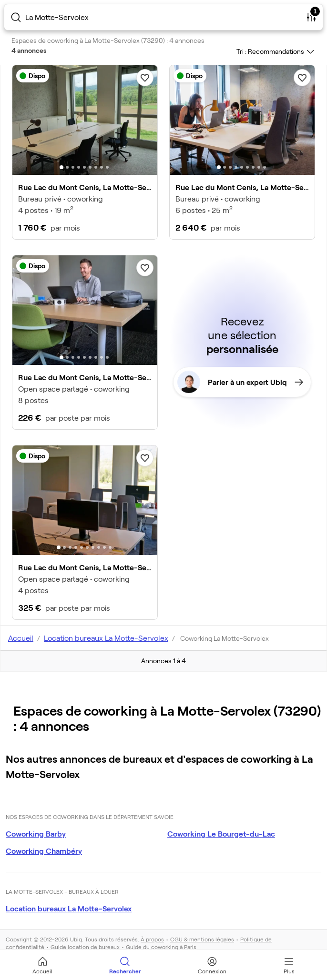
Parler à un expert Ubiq (240, 382)
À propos (152, 939)
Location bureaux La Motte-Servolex (69, 908)
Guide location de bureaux (85, 947)
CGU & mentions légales (202, 939)
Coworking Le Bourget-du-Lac (221, 834)
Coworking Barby (36, 834)
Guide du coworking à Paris (161, 947)
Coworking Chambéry (44, 851)
